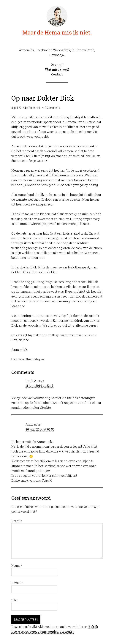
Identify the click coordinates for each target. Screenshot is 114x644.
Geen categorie (35, 359)
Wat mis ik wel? (57, 69)
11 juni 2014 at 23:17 (39, 386)
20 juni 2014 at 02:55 (40, 429)
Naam (17, 565)
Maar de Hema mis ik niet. (57, 32)
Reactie (17, 521)
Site (14, 600)
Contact (57, 74)
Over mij (57, 65)
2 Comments (52, 108)
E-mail (17, 583)
